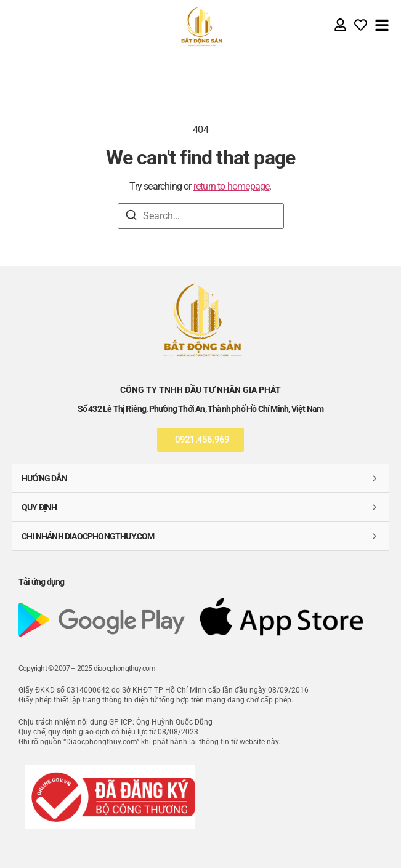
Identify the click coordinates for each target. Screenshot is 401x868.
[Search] (131, 217)
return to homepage (232, 186)
